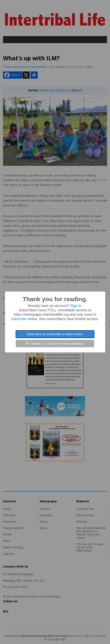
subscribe (19, 319)
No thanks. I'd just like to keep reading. (55, 344)
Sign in (76, 306)
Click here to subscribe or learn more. (55, 334)
